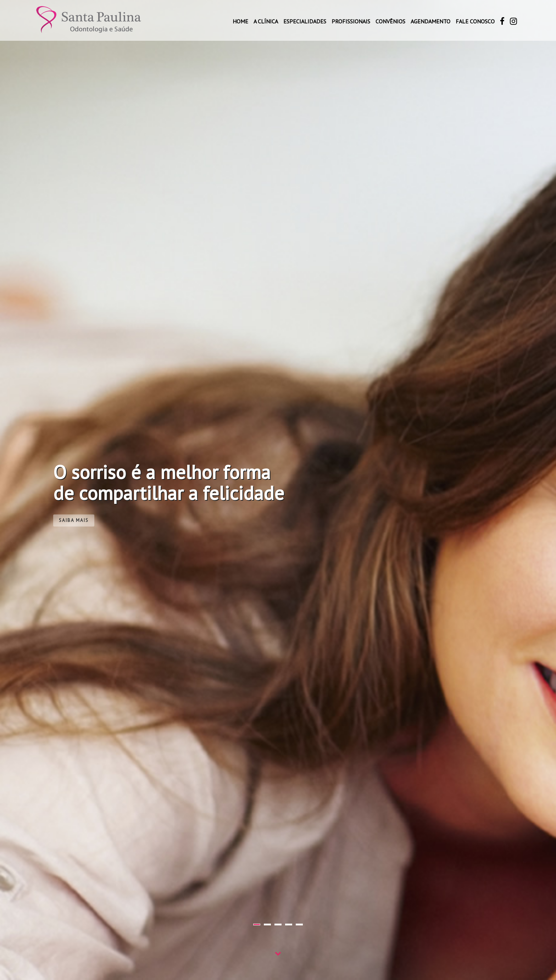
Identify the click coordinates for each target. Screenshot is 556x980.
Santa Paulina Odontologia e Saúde (89, 20)
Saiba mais (74, 520)
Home (240, 21)
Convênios (390, 21)
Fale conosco (475, 21)
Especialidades (305, 21)
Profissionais (351, 21)
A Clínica (266, 21)
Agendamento (430, 21)
